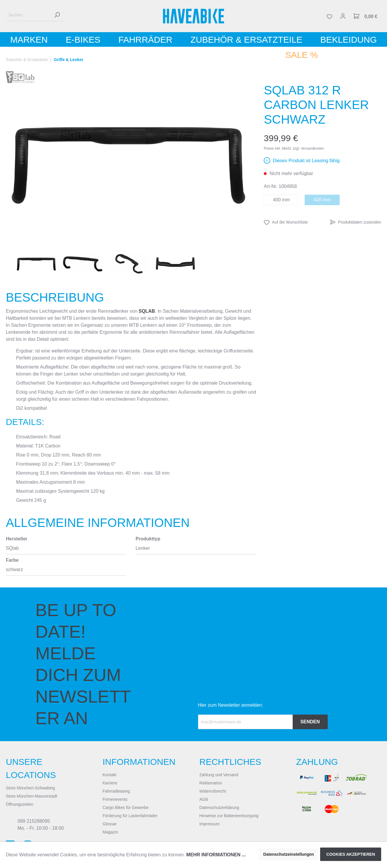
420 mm (322, 200)
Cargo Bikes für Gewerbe (125, 808)
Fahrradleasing (116, 791)
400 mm (281, 200)
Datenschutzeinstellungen (288, 854)
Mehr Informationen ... (216, 855)
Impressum (210, 824)
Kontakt (109, 775)
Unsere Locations (31, 768)
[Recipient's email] (245, 722)
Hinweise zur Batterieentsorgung (229, 816)
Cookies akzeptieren (351, 854)
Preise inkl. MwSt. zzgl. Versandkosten (294, 148)
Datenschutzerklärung (219, 808)
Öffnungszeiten (20, 804)
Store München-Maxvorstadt (32, 796)
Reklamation (211, 783)
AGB (204, 799)
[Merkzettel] (329, 16)
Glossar (110, 824)
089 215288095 (34, 821)
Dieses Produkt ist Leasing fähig (306, 161)
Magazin (110, 832)
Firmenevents (115, 799)
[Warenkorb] (365, 16)
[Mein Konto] (343, 16)
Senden (310, 722)
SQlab (147, 311)
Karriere (110, 783)
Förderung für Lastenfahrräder (130, 816)
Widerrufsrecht (213, 791)
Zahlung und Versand (219, 775)
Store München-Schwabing (30, 788)
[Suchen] (28, 15)
